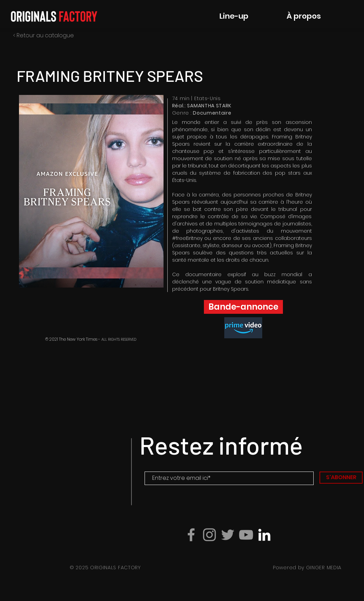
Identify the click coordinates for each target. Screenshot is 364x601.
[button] (91, 191)
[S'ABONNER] (341, 478)
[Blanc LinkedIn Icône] (264, 535)
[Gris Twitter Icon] (228, 535)
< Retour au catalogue (43, 35)
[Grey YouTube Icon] (246, 535)
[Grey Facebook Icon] (191, 535)
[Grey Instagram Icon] (209, 535)
